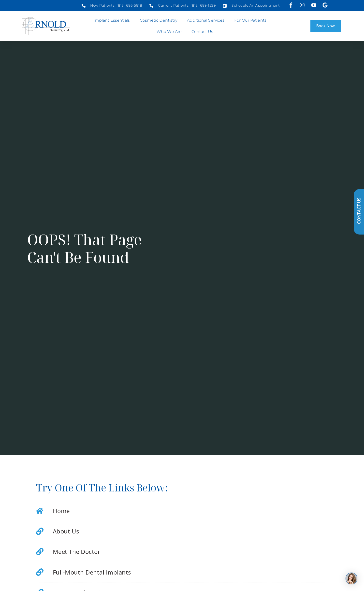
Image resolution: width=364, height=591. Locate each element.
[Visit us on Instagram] (303, 5)
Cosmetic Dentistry (160, 20)
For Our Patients (252, 20)
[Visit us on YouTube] (314, 5)
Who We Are (170, 32)
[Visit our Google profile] (326, 5)
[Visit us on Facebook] (292, 5)
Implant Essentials (113, 20)
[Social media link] (112, 6)
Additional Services (207, 20)
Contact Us (202, 32)
